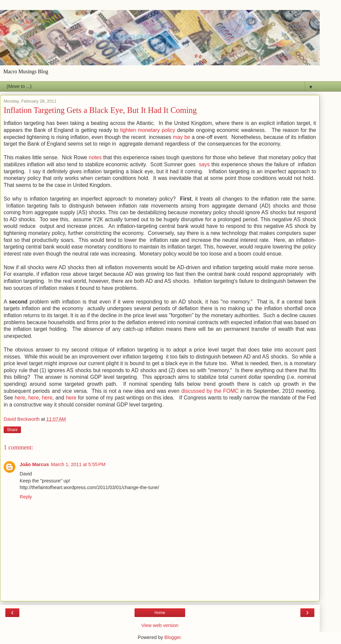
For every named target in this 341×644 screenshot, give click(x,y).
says (204, 164)
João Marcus (34, 464)
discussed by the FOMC (211, 391)
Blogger (173, 637)
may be (181, 137)
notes (95, 157)
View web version (160, 625)
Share (12, 430)
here (20, 398)
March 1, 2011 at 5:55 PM (78, 464)
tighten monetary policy (148, 130)
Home (160, 613)
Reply (26, 497)
